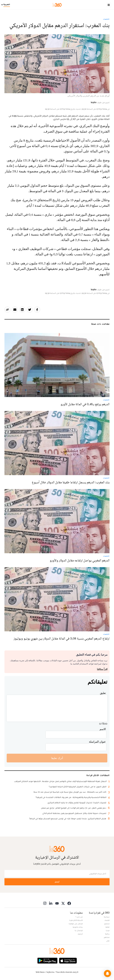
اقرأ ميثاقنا (102, 669)
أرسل (57, 882)
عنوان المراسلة (97, 742)
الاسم (103, 729)
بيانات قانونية (78, 927)
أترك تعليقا (57, 758)
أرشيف (80, 934)
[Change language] (6, 5)
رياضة (107, 934)
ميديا (108, 930)
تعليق (103, 693)
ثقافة (108, 927)
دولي (108, 941)
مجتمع (107, 924)
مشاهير (107, 937)
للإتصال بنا (79, 930)
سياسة (107, 917)
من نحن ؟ (79, 917)
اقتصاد (106, 19)
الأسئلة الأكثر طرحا (76, 920)
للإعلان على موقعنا (76, 924)
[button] (107, 973)
